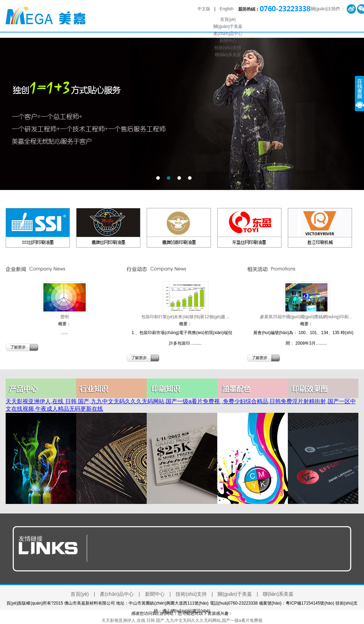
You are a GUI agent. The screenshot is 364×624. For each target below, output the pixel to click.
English (227, 9)
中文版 (204, 9)
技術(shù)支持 (228, 48)
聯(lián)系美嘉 (228, 55)
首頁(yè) (228, 19)
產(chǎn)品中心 (228, 34)
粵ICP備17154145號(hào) (310, 603)
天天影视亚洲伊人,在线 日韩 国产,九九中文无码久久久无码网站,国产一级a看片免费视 (182, 620)
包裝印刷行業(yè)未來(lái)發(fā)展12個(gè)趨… (185, 317)
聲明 (65, 317)
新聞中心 (228, 41)
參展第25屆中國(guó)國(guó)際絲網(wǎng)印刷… (306, 317)
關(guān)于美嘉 (228, 26)
